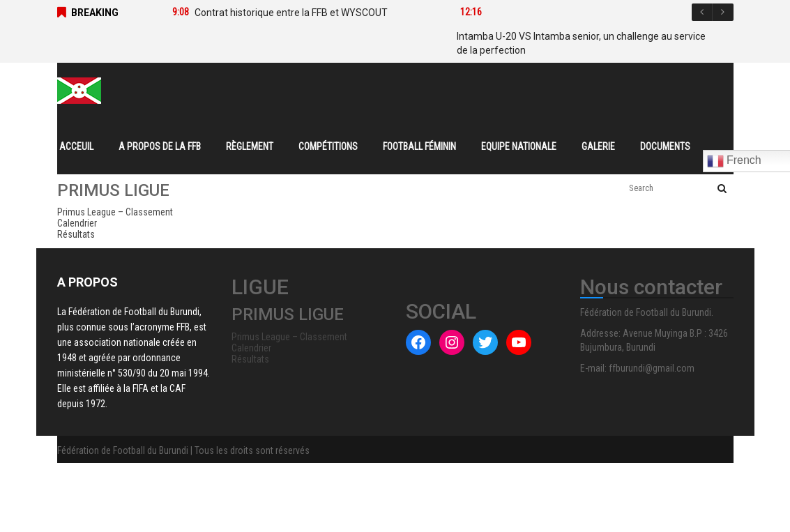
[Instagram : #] (452, 342)
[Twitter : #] (485, 342)
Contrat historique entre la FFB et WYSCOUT (291, 13)
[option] (295, 13)
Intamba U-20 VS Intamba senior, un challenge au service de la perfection (581, 43)
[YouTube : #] (519, 342)
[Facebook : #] (418, 342)
